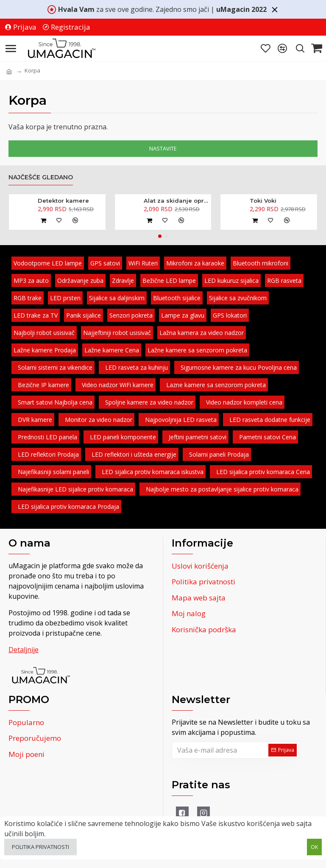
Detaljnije (24, 650)
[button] (160, 236)
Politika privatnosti (40, 847)
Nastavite (163, 148)
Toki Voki (263, 201)
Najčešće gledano (41, 177)
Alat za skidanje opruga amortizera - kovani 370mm (176, 201)
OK (315, 847)
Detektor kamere (63, 201)
